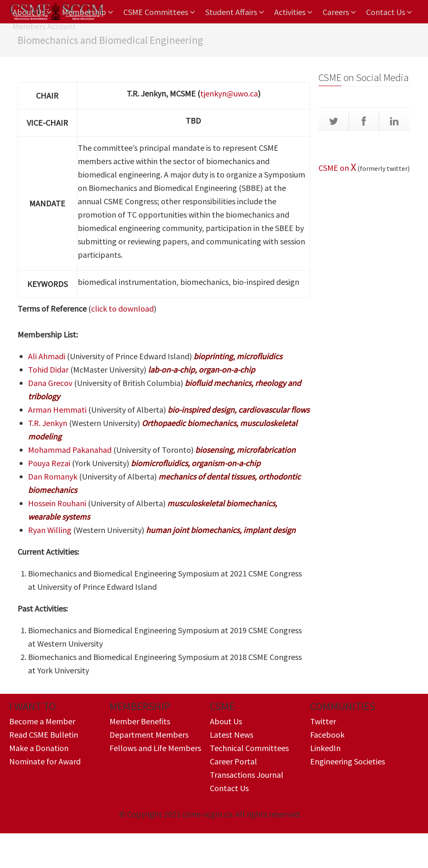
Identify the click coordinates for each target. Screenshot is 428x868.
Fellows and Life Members (155, 748)
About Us (32, 12)
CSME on (335, 168)
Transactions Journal (247, 775)
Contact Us (389, 12)
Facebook (327, 735)
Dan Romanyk (53, 476)
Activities (293, 12)
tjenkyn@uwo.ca (229, 93)
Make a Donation (39, 748)
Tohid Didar (49, 369)
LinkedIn (325, 748)
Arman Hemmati (57, 410)
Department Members (149, 735)
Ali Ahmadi (47, 356)
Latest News (232, 735)
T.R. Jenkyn (48, 423)
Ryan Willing (50, 530)
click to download (122, 308)
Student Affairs (235, 12)
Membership (88, 12)
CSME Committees (159, 12)
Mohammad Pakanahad (71, 450)
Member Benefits (140, 721)
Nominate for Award (45, 761)
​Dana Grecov (50, 383)
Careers (339, 12)
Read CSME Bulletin (44, 735)
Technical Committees (249, 748)
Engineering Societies (348, 761)
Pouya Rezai (49, 463)
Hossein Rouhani (57, 503)
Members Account (44, 26)
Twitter (323, 721)
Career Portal (233, 761)
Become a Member (42, 721)
